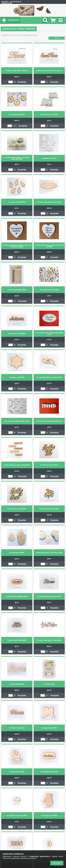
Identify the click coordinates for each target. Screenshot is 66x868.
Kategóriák (13, 20)
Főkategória (5, 35)
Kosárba (22, 82)
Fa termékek (14, 35)
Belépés (5, 2)
